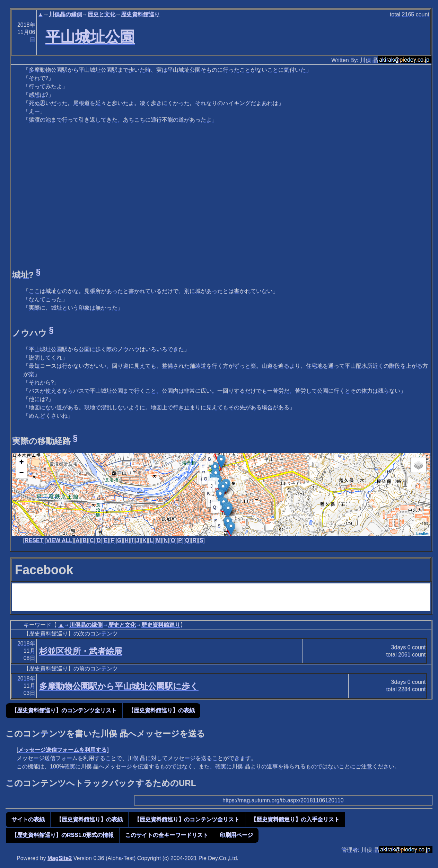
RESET (34, 540)
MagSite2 (60, 858)
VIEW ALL (59, 540)
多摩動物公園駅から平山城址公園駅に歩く (119, 686)
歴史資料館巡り (140, 14)
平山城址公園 (90, 37)
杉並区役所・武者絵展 (81, 651)
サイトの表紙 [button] (28, 819)
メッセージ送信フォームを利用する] (63, 750)
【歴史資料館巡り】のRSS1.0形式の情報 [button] (63, 835)
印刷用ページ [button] (236, 835)
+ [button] (21, 463)
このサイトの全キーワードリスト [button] (167, 835)
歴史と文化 (102, 14)
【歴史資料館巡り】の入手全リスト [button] (295, 819)
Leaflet (422, 534)
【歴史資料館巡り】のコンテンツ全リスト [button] (64, 710)
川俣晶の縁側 (65, 14)
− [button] (21, 473)
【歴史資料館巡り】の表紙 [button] (161, 710)
